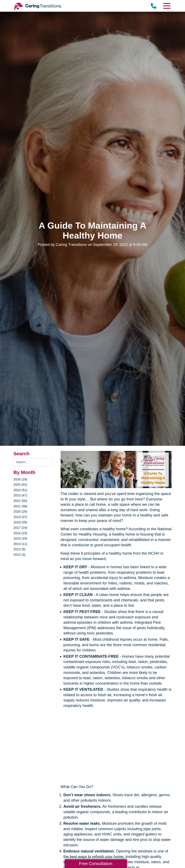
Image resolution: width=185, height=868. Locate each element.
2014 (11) (20, 544)
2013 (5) (19, 549)
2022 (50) (20, 501)
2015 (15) (20, 538)
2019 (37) (20, 517)
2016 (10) (20, 533)
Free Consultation (96, 864)
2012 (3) (19, 555)
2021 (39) (20, 506)
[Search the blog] (33, 462)
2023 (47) (20, 495)
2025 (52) (20, 485)
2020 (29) (20, 512)
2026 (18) (20, 479)
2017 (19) (20, 528)
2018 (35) (20, 522)
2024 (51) (20, 490)
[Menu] (167, 6)
